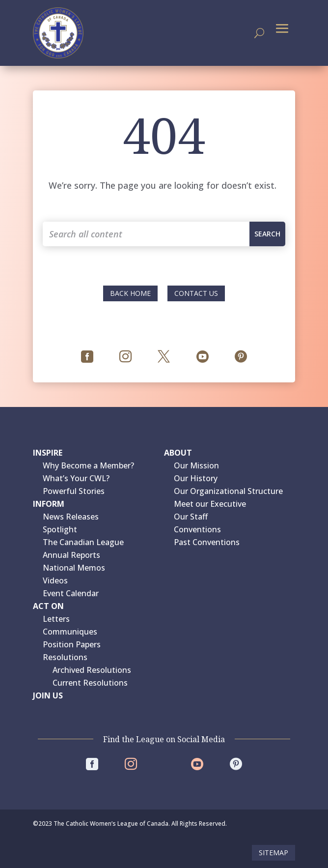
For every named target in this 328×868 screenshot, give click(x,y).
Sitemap (273, 853)
